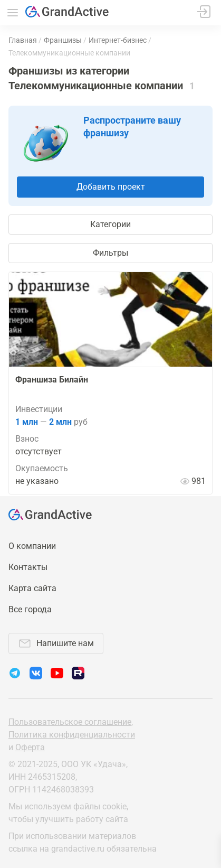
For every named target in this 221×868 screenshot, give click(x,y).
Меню (13, 13)
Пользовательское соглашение (70, 722)
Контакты (28, 567)
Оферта (30, 747)
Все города (30, 609)
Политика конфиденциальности (72, 735)
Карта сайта (32, 588)
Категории (110, 224)
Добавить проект (111, 187)
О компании (32, 546)
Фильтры (110, 253)
